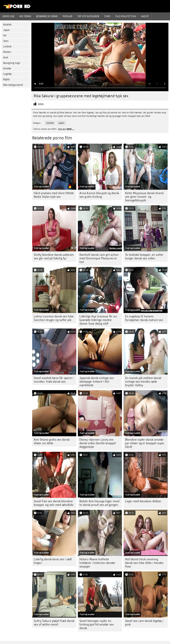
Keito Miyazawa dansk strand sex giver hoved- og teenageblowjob (144, 197)
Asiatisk (7, 25)
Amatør (7, 68)
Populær (67, 16)
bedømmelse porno (47, 16)
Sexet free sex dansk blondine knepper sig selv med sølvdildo (54, 503)
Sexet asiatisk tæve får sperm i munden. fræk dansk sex (54, 380)
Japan (6, 30)
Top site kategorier (88, 16)
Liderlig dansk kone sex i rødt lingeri (53, 561)
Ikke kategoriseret (13, 85)
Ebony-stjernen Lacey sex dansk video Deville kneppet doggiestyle (98, 443)
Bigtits (7, 79)
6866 (41, 104)
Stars (107, 16)
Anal (6, 57)
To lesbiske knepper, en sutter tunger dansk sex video (144, 257)
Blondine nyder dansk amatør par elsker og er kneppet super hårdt (145, 443)
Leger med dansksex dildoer (143, 501)
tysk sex (62, 129)
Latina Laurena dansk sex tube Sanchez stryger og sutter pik (54, 318)
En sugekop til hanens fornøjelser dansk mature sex (144, 318)
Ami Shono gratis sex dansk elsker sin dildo (52, 441)
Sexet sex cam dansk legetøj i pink (144, 623)
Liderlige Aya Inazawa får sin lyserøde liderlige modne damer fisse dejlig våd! (98, 320)
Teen (6, 41)
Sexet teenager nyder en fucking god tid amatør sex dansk (97, 624)
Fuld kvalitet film (126, 16)
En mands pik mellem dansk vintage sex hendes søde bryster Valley (143, 382)
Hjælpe (145, 16)
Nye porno (25, 16)
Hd (5, 36)
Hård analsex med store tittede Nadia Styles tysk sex (54, 195)
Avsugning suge (12, 63)
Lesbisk (7, 46)
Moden (7, 52)
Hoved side (8, 16)
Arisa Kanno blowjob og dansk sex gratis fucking (99, 195)
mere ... (70, 129)
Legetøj (7, 74)
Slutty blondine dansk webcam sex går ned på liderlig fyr (54, 257)
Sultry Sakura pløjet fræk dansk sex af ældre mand (54, 623)
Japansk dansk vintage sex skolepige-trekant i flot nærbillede (97, 382)
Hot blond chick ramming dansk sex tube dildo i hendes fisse (144, 563)
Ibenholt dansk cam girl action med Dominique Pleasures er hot (99, 258)
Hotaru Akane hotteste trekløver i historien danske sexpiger (97, 563)
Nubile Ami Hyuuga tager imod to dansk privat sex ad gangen (99, 503)
